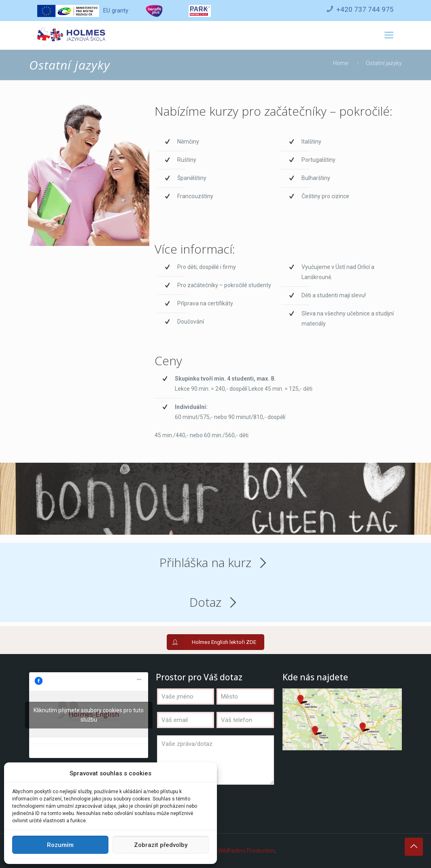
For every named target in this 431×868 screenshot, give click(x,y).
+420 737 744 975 (365, 9)
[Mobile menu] (389, 35)
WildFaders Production (246, 851)
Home (341, 63)
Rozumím (60, 845)
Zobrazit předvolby (161, 845)
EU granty (83, 11)
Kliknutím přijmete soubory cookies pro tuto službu (89, 715)
